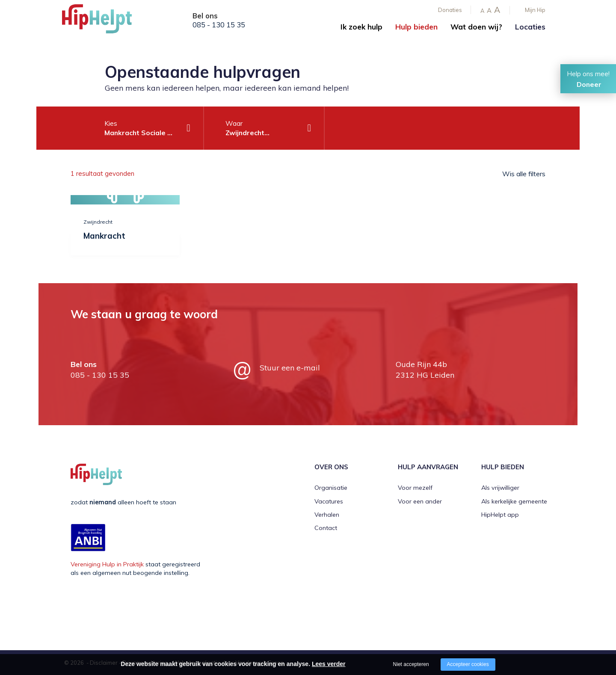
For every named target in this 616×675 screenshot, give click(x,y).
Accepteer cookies (468, 664)
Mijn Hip (535, 10)
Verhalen (327, 515)
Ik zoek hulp (361, 27)
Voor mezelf (415, 488)
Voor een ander (420, 501)
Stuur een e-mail (290, 368)
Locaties (530, 27)
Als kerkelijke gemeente (514, 501)
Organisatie (331, 488)
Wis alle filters (524, 174)
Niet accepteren (411, 664)
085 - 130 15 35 (219, 25)
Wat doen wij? (476, 27)
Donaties (450, 10)
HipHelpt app (500, 515)
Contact (326, 528)
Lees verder (329, 664)
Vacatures (329, 501)
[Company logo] (105, 21)
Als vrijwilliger (500, 488)
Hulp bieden (416, 27)
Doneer (589, 84)
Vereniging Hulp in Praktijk (107, 564)
